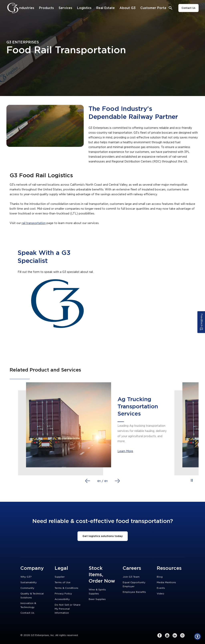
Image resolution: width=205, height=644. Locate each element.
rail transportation (34, 223)
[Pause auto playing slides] (192, 480)
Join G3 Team (131, 577)
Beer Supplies (97, 599)
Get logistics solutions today (103, 536)
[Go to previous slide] (88, 481)
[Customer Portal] (154, 8)
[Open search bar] (171, 8)
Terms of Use (63, 582)
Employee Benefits (134, 592)
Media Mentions (166, 582)
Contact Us (188, 8)
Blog (160, 577)
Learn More (125, 451)
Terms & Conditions (66, 588)
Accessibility (62, 599)
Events (161, 588)
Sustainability (29, 582)
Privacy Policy (63, 594)
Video (160, 594)
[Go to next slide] (117, 481)
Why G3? (26, 577)
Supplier (60, 577)
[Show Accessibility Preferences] (197, 636)
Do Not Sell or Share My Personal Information (68, 609)
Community (27, 588)
